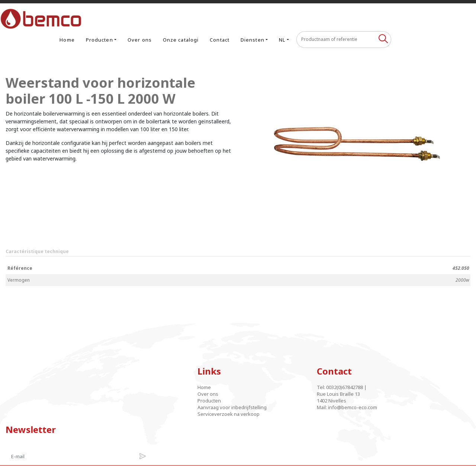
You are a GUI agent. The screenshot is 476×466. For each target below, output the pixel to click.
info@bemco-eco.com (279, 387)
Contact (299, 17)
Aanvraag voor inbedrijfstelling (182, 391)
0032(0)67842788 (271, 367)
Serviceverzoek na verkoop (195, 401)
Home (147, 17)
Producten (179, 17)
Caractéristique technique (37, 231)
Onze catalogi (260, 17)
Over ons (219, 17)
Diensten (332, 17)
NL (361, 17)
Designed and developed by (238, 456)
